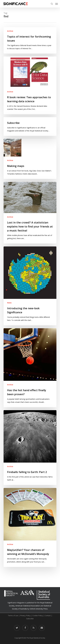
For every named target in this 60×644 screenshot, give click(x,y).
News (9, 303)
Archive (10, 31)
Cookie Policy (38, 615)
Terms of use (13, 615)
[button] (57, 4)
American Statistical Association (28, 606)
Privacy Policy (25, 615)
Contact (48, 615)
